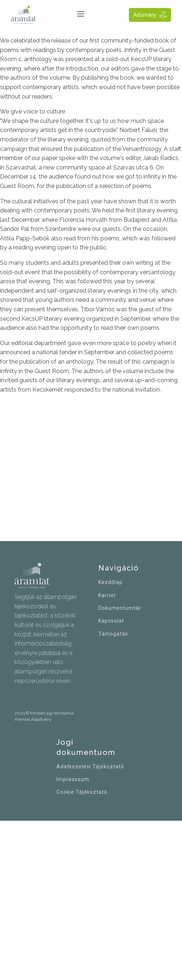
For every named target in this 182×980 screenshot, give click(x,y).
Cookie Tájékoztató (82, 792)
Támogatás (113, 634)
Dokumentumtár (120, 608)
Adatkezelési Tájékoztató (90, 767)
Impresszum (73, 779)
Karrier (107, 595)
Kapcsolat (111, 621)
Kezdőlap (110, 582)
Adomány (145, 15)
